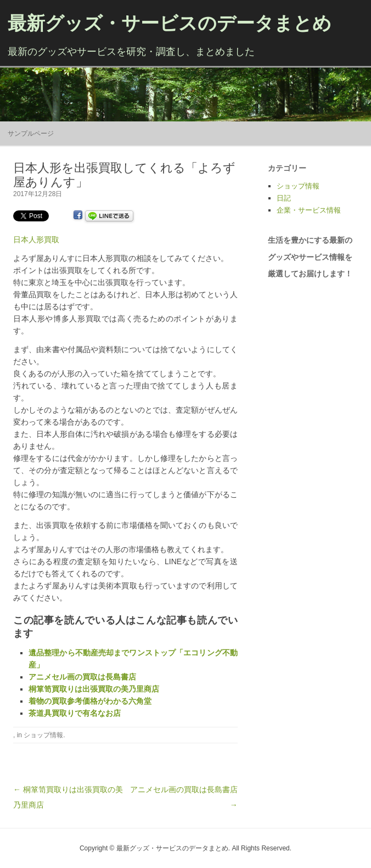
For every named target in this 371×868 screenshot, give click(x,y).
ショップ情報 (43, 735)
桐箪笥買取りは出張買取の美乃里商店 (94, 689)
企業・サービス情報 (309, 210)
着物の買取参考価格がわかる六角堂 (90, 701)
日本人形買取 (36, 240)
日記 (284, 198)
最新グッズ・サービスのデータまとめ (170, 23)
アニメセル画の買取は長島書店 (82, 677)
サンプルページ (31, 133)
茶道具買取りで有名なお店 (75, 713)
